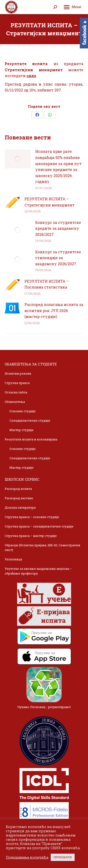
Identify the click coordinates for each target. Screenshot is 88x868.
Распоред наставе (19, 498)
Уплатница (13, 559)
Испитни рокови (18, 373)
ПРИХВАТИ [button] (63, 857)
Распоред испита (18, 489)
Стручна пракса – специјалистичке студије (39, 526)
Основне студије (23, 411)
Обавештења (15, 402)
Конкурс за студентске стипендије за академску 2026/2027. (58, 258)
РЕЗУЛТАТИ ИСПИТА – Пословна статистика (47, 284)
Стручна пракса (17, 383)
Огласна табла (16, 392)
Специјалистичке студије (30, 420)
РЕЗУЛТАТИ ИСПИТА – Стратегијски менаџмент (50, 202)
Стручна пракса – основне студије (32, 517)
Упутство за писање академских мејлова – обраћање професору (38, 571)
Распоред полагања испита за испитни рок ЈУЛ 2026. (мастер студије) (54, 310)
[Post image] (18, 159)
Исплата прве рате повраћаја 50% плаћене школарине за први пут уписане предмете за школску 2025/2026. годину (58, 166)
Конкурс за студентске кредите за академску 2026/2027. (58, 228)
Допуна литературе (20, 507)
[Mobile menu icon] (73, 7)
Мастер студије (21, 430)
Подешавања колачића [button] (27, 857)
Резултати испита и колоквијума (31, 439)
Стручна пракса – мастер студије (31, 536)
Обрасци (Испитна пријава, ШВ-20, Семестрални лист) (42, 547)
